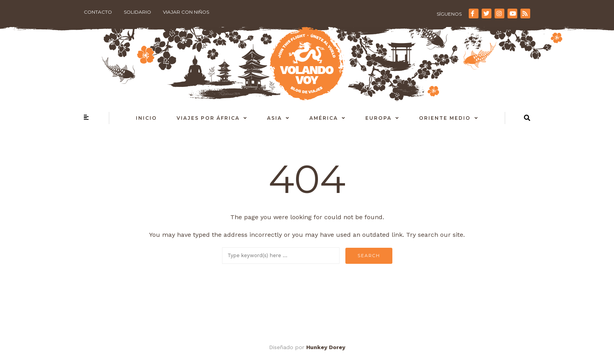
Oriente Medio (445, 118)
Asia (274, 118)
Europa (378, 118)
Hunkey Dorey (326, 347)
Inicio (146, 118)
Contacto (98, 12)
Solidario (137, 12)
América (324, 118)
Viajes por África (208, 118)
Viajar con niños (186, 12)
